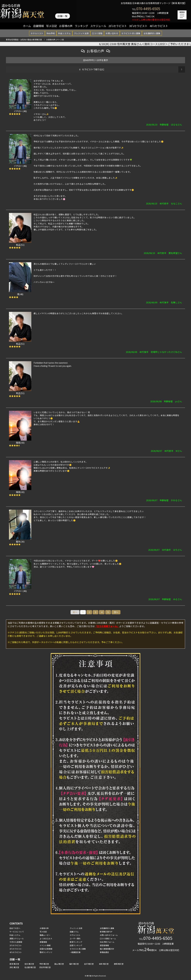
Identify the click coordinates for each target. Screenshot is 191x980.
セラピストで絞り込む (93, 69)
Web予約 (51, 33)
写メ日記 (51, 26)
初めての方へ (15, 928)
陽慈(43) (20, 443)
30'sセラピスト (138, 26)
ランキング (81, 26)
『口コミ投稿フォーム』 (107, 626)
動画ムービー (45, 935)
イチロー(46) (20, 111)
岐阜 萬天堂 (104, 964)
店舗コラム (74, 932)
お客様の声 (66, 26)
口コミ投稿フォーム (108, 938)
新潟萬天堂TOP (106, 932)
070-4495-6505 (148, 9)
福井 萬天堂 (74, 964)
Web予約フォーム (107, 942)
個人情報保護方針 (107, 949)
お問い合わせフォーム (109, 935)
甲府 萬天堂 (44, 964)
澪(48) (20, 294)
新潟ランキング (76, 942)
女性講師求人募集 (152, 33)
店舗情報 (38, 26)
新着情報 (43, 942)
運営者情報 (104, 945)
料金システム (64, 33)
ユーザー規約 (75, 938)
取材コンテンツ (46, 952)
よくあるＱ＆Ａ (46, 938)
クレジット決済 (81, 33)
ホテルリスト (37, 33)
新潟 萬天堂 (14, 964)
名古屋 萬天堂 (30, 967)
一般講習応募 (75, 952)
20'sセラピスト (118, 26)
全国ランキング (76, 945)
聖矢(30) (20, 542)
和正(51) (20, 245)
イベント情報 (45, 945)
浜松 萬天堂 (14, 967)
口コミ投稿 (97, 33)
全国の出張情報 (46, 949)
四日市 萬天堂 (45, 967)
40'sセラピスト (159, 26)
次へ (116, 612)
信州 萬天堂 (29, 964)
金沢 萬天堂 (89, 964)
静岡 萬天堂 (119, 964)
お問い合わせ (112, 33)
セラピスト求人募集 (131, 33)
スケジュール (98, 26)
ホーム (27, 26)
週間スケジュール (17, 938)
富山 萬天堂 (59, 964)
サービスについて (17, 932)
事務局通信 (104, 952)
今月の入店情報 (16, 942)
